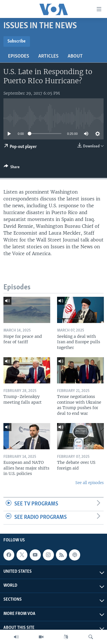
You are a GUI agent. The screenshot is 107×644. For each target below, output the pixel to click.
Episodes (19, 56)
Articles (48, 56)
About (75, 56)
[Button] (12, 168)
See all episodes (89, 483)
